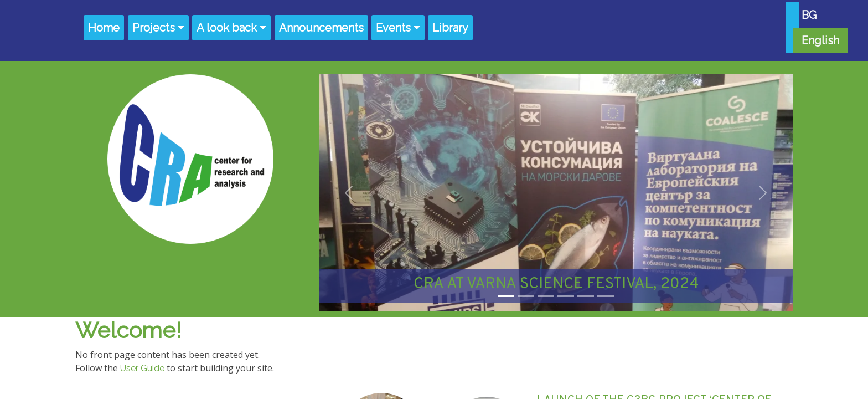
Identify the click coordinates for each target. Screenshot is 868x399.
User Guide (142, 368)
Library (450, 28)
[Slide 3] (546, 296)
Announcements (321, 28)
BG (809, 15)
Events (393, 28)
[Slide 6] (606, 296)
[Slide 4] (566, 296)
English (820, 40)
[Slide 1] (506, 296)
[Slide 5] (586, 296)
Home (104, 28)
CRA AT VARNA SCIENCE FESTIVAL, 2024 (556, 284)
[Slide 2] (526, 296)
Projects (154, 28)
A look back (227, 28)
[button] (349, 193)
